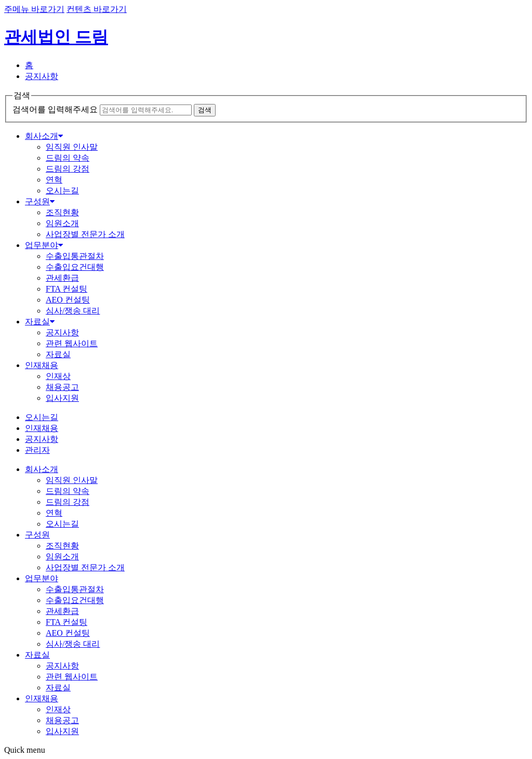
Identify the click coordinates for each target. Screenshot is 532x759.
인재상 (58, 376)
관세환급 (62, 278)
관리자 (37, 450)
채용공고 (62, 387)
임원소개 (62, 223)
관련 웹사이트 (72, 343)
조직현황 (62, 212)
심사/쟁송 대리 (73, 311)
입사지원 (62, 398)
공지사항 (42, 76)
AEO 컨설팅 (68, 300)
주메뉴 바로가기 (34, 9)
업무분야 (44, 245)
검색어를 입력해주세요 (55, 109)
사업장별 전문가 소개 (85, 234)
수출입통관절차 (75, 256)
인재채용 (42, 365)
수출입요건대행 (75, 267)
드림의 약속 (68, 158)
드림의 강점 (68, 169)
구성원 (40, 201)
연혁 (54, 180)
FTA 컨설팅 (66, 289)
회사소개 (44, 136)
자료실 (40, 322)
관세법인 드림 (56, 37)
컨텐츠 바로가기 (97, 9)
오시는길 (62, 191)
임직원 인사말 (72, 147)
